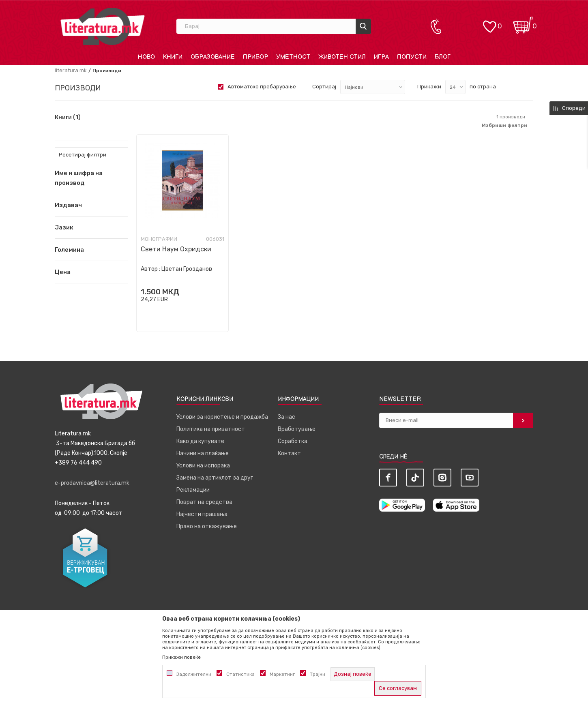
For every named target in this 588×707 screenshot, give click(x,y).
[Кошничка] (523, 22)
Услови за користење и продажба (222, 417)
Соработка (293, 441)
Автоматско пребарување (262, 87)
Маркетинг (282, 674)
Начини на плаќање (203, 453)
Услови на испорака (203, 466)
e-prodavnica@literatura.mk (92, 483)
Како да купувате (200, 441)
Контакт (289, 453)
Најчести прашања (202, 514)
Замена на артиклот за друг (215, 478)
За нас (286, 417)
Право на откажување (207, 526)
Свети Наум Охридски (176, 249)
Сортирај (324, 87)
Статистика (240, 674)
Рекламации (193, 490)
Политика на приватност (211, 429)
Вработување (297, 429)
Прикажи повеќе (181, 657)
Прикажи (429, 87)
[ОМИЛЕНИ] (489, 22)
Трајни (318, 674)
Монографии (159, 239)
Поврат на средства (204, 502)
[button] (91, 205)
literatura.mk (71, 70)
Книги (68, 118)
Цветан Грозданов (187, 269)
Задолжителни (194, 674)
